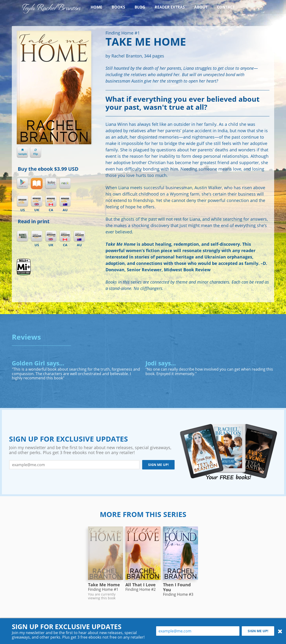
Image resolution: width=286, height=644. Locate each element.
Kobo (51, 184)
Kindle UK (37, 201)
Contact (226, 7)
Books (118, 7)
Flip (35, 152)
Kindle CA (51, 201)
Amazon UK (51, 236)
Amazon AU (79, 236)
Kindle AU (65, 201)
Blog (140, 7)
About (201, 7)
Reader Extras (170, 7)
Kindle (22, 201)
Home (96, 7)
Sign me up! (158, 465)
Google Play (22, 184)
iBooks (37, 184)
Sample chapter (22, 152)
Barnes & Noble (22, 236)
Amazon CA (65, 236)
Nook (65, 184)
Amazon (37, 236)
